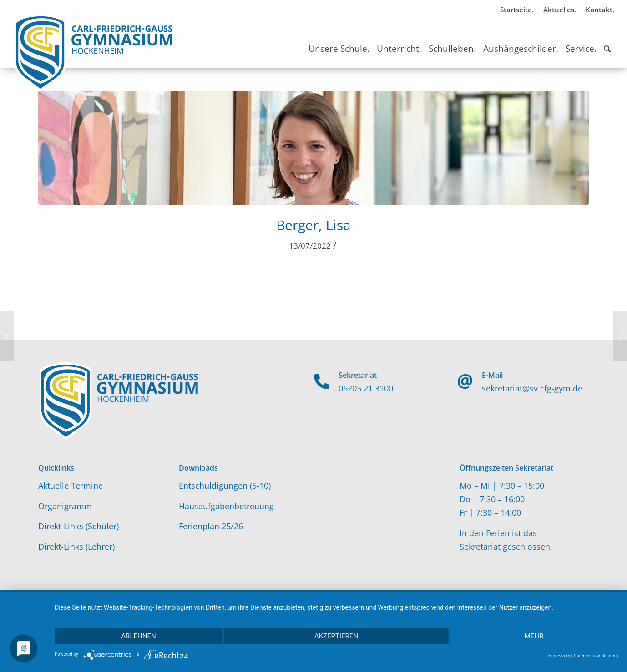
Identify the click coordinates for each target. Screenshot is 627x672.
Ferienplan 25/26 (211, 526)
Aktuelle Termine (71, 486)
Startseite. (517, 10)
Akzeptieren (336, 636)
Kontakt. (600, 10)
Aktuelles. (560, 10)
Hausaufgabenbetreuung (226, 506)
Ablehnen (138, 636)
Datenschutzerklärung (596, 656)
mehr (534, 636)
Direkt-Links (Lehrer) (76, 547)
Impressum (559, 656)
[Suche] (607, 40)
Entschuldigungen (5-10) (225, 486)
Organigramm (65, 506)
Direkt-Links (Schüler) (78, 526)
